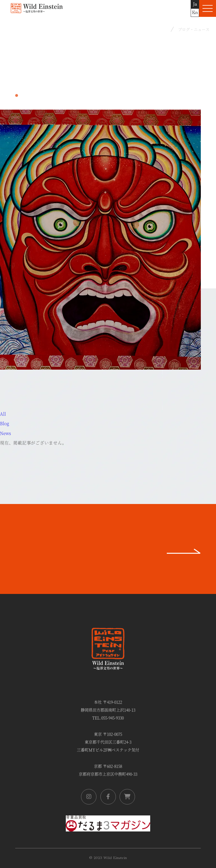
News (5, 433)
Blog (4, 423)
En (195, 13)
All (3, 414)
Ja (195, 4)
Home (161, 29)
